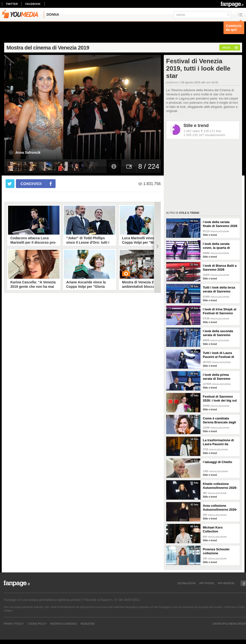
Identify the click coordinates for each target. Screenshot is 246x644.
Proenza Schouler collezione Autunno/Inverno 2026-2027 (220, 551)
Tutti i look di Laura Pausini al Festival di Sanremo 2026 (219, 355)
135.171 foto (212, 131)
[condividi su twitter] (10, 184)
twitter (12, 4)
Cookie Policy (37, 624)
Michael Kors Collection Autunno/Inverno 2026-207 (220, 530)
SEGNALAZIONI (187, 583)
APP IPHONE (207, 583)
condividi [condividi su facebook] (31, 183)
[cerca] (203, 15)
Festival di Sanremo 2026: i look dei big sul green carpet (220, 399)
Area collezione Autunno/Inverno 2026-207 (220, 508)
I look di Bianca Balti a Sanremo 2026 (220, 268)
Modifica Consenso (64, 624)
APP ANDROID (226, 583)
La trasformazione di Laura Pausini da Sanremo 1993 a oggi (219, 442)
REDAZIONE (88, 624)
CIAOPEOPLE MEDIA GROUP (229, 624)
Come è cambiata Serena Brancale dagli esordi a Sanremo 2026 (220, 420)
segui (226, 47)
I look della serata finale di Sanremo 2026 (220, 224)
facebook (33, 4)
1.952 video (192, 131)
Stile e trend (196, 126)
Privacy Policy (14, 624)
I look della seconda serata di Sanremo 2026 (218, 333)
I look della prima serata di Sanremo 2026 (217, 377)
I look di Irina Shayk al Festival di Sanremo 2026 (220, 311)
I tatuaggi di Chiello (218, 462)
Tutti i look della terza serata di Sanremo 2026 (219, 290)
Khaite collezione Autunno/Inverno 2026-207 (220, 486)
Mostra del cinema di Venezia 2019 (48, 48)
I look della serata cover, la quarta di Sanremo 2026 (217, 246)
